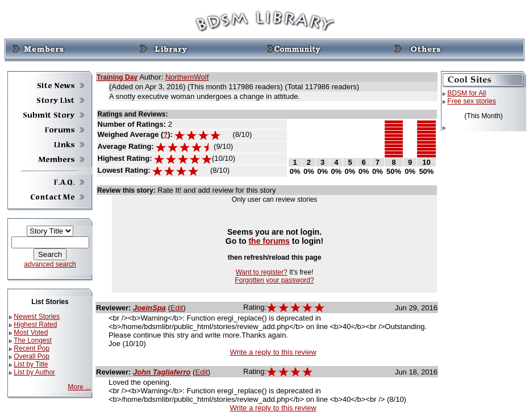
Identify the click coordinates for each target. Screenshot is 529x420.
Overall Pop (32, 356)
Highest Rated (35, 325)
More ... (79, 387)
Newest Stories (37, 317)
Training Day (117, 77)
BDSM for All (466, 93)
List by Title (31, 364)
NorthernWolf (187, 77)
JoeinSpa (149, 308)
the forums (269, 241)
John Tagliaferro (162, 372)
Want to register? (262, 272)
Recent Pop (32, 348)
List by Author (34, 372)
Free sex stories (471, 101)
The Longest (33, 340)
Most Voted (31, 332)
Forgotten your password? (274, 280)
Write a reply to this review (273, 352)
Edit (177, 308)
